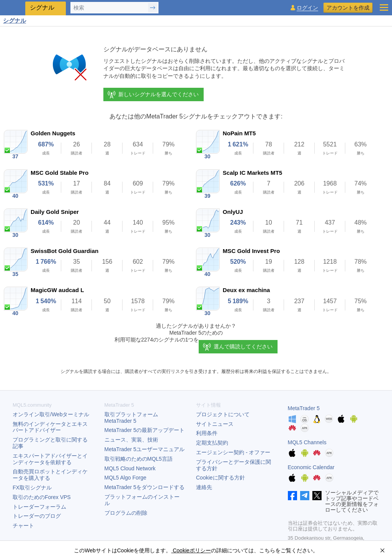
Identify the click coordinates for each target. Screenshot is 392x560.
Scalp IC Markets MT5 (252, 173)
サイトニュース (215, 424)
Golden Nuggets (53, 133)
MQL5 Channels (307, 442)
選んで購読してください (243, 347)
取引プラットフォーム (134, 418)
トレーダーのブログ (37, 516)
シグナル (15, 21)
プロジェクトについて (223, 414)
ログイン (307, 8)
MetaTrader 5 (304, 408)
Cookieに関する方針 (220, 478)
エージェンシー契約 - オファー (233, 452)
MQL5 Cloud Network (130, 468)
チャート (23, 526)
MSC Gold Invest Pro (251, 251)
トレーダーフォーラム (39, 507)
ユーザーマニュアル (145, 449)
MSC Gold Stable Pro (60, 173)
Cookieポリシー (191, 550)
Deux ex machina (246, 290)
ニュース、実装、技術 (131, 440)
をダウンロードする (145, 487)
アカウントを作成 (348, 8)
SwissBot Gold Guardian (65, 251)
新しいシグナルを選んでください (153, 95)
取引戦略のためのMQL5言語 (139, 459)
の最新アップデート (145, 430)
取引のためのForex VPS (42, 497)
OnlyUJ (233, 212)
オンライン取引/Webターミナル (51, 414)
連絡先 (204, 487)
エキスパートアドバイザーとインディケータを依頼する (50, 459)
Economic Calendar (311, 467)
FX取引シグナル (32, 488)
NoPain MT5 (239, 133)
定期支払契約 (212, 443)
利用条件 (207, 433)
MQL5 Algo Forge (126, 478)
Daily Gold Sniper (55, 212)
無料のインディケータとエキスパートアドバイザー (50, 427)
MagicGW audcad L (57, 290)
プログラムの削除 (126, 513)
